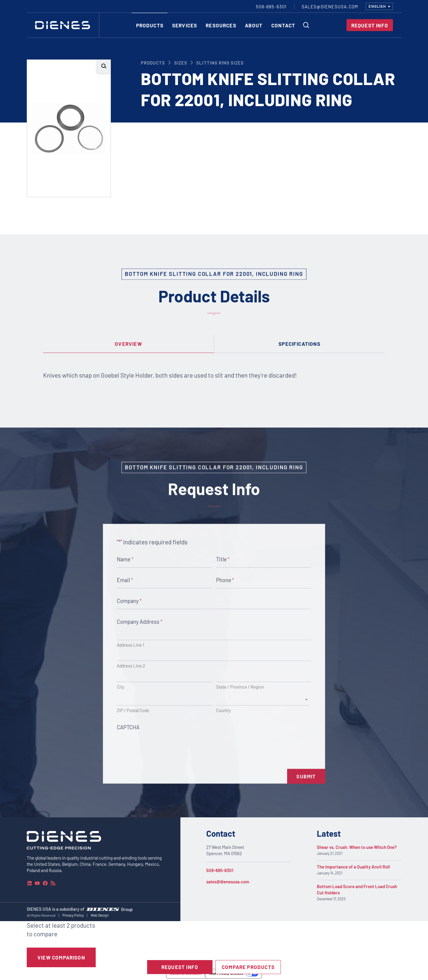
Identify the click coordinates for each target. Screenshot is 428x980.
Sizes (181, 63)
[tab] (129, 344)
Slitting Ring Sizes (220, 63)
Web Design (100, 915)
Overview (128, 344)
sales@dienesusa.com (228, 882)
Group (127, 909)
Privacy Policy (73, 915)
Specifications (299, 344)
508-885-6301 (220, 870)
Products (153, 63)
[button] (104, 66)
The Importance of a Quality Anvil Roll (353, 867)
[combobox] (379, 6)
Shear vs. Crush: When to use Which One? (357, 847)
